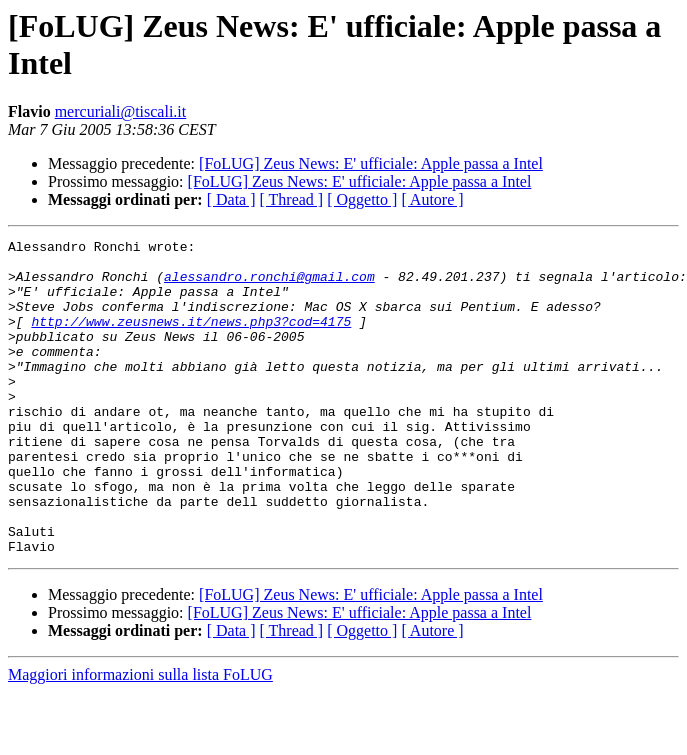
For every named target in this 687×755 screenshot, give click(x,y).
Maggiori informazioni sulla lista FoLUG (140, 737)
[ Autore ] (432, 199)
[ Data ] (231, 199)
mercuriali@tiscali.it (121, 111)
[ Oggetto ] (362, 199)
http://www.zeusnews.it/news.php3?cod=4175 (191, 339)
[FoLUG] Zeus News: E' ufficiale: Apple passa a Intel (371, 163)
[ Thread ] (292, 199)
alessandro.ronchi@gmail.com (269, 285)
